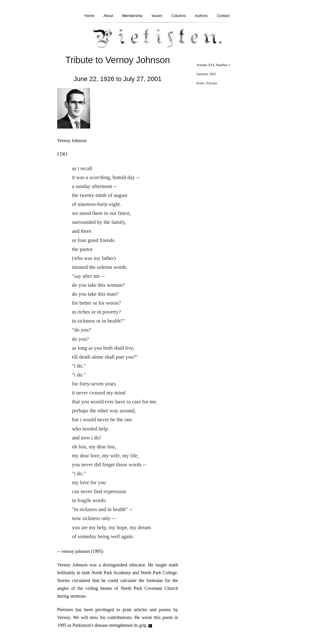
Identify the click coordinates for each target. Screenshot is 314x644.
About (108, 16)
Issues (157, 16)
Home (89, 16)
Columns (179, 16)
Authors (201, 16)
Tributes (211, 83)
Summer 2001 (206, 74)
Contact (223, 16)
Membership (132, 16)
